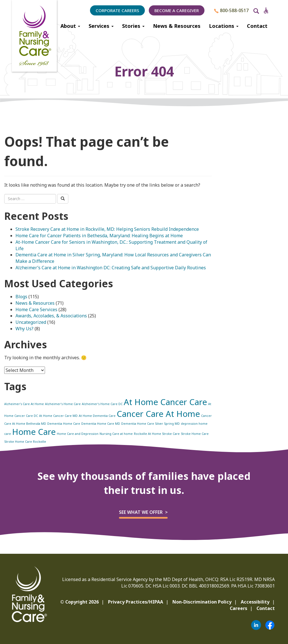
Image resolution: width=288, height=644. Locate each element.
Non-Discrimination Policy (202, 602)
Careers (238, 608)
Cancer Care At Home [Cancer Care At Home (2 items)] (158, 414)
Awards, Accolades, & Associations (51, 316)
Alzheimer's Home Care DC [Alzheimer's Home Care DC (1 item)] (102, 404)
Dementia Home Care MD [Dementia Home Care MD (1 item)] (101, 424)
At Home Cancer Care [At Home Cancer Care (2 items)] (165, 402)
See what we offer (141, 512)
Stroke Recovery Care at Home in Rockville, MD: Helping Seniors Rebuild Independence (107, 229)
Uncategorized (31, 322)
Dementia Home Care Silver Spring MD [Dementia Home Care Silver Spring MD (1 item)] (150, 424)
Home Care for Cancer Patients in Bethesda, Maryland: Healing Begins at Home (99, 236)
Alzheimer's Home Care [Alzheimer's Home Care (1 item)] (63, 404)
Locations (224, 26)
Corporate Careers (117, 10)
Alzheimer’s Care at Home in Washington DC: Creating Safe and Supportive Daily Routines (111, 268)
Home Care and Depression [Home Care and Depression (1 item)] (78, 434)
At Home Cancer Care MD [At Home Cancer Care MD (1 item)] (58, 416)
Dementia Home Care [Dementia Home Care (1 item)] (64, 424)
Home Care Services (36, 309)
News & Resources (177, 26)
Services (101, 26)
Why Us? (24, 329)
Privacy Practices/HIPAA (136, 602)
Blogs (21, 297)
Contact (257, 26)
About (70, 26)
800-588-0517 (231, 10)
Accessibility (255, 602)
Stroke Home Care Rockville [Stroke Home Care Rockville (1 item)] (25, 442)
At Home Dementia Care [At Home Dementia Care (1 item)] (97, 416)
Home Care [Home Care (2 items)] (34, 432)
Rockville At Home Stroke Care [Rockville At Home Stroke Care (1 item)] (157, 434)
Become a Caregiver (177, 10)
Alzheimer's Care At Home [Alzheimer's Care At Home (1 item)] (24, 404)
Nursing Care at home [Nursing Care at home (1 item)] (116, 434)
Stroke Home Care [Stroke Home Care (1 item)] (195, 434)
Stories (133, 26)
